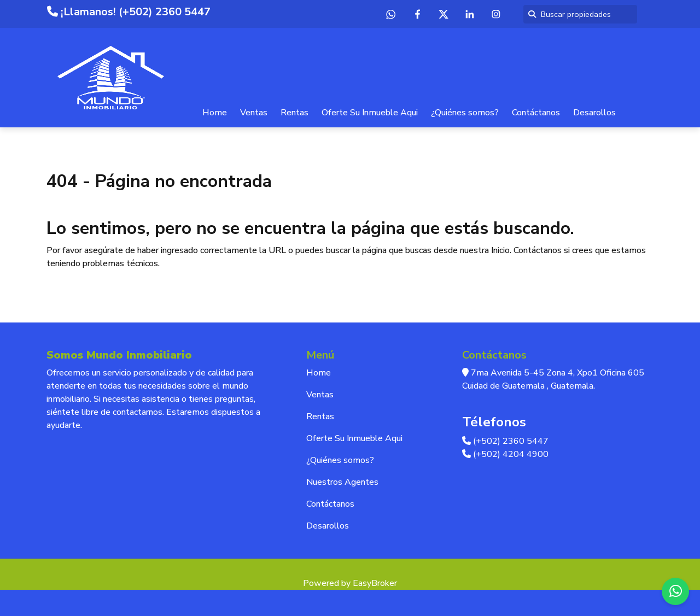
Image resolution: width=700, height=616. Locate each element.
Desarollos (594, 113)
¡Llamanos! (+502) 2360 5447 (129, 12)
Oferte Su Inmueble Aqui (370, 113)
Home (215, 113)
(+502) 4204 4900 (505, 454)
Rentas (294, 113)
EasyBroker (375, 583)
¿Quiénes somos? (465, 113)
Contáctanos (536, 113)
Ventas (254, 113)
